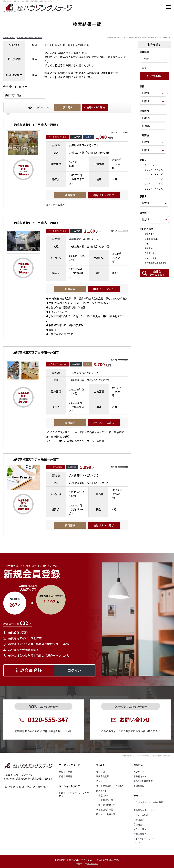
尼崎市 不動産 (9, 38)
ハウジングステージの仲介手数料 (148, 804)
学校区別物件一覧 (105, 809)
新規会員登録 (103, 776)
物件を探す (102, 772)
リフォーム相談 (141, 815)
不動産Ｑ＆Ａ (103, 795)
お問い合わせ (140, 834)
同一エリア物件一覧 (106, 814)
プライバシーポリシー (144, 839)
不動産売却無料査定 (143, 781)
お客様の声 (139, 820)
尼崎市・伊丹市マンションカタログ (74, 794)
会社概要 (138, 824)
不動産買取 (139, 786)
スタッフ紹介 (140, 829)
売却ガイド (139, 772)
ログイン (101, 781)
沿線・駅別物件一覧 (106, 805)
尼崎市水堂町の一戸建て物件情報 (29, 38)
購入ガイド (102, 791)
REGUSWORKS (92, 863)
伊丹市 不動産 (66, 776)
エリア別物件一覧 (105, 800)
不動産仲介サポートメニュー (147, 810)
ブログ (137, 843)
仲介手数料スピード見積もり (110, 786)
